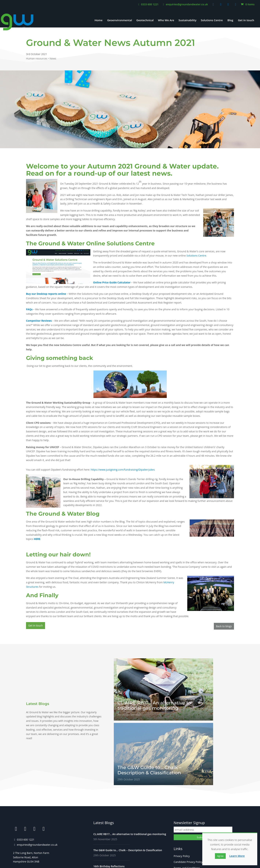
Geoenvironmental (120, 20)
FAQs (177, 819)
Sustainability (187, 20)
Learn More (237, 856)
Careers (178, 813)
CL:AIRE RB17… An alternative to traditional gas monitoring (130, 774)
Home (98, 20)
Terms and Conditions (187, 807)
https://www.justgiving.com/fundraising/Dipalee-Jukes (123, 470)
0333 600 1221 (148, 5)
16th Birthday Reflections (109, 806)
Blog (230, 20)
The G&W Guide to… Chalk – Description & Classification (128, 790)
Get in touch (246, 20)
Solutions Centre (212, 20)
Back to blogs (224, 625)
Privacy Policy (182, 796)
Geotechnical (145, 20)
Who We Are (166, 20)
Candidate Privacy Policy (188, 801)
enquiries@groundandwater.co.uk (185, 5)
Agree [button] (220, 856)
